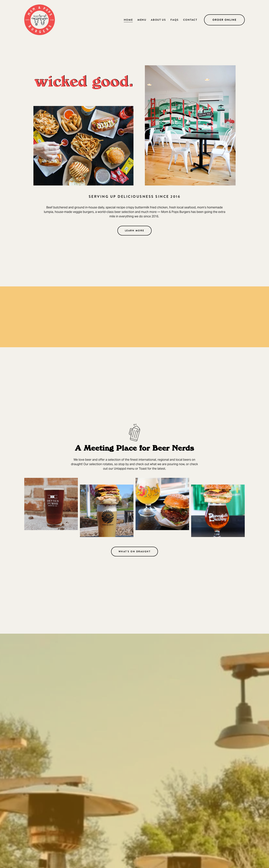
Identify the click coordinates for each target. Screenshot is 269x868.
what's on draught (135, 552)
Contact (190, 20)
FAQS (174, 20)
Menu (142, 20)
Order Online (224, 20)
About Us (158, 20)
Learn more (134, 231)
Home (128, 20)
